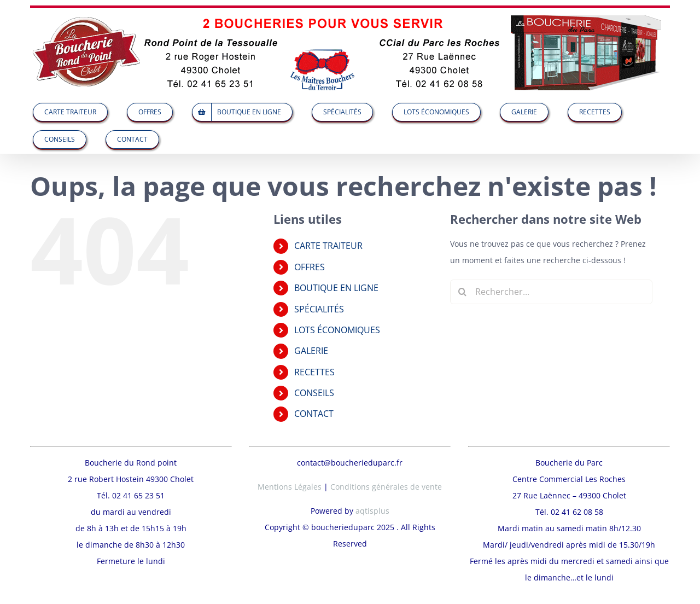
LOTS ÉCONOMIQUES (337, 330)
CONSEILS (314, 393)
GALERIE (311, 351)
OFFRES (310, 267)
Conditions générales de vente (386, 459)
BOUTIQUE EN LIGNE (336, 288)
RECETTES (314, 372)
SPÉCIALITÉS (319, 309)
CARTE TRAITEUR (328, 246)
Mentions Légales (290, 459)
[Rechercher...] (551, 292)
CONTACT (314, 414)
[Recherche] (462, 292)
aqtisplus (372, 483)
